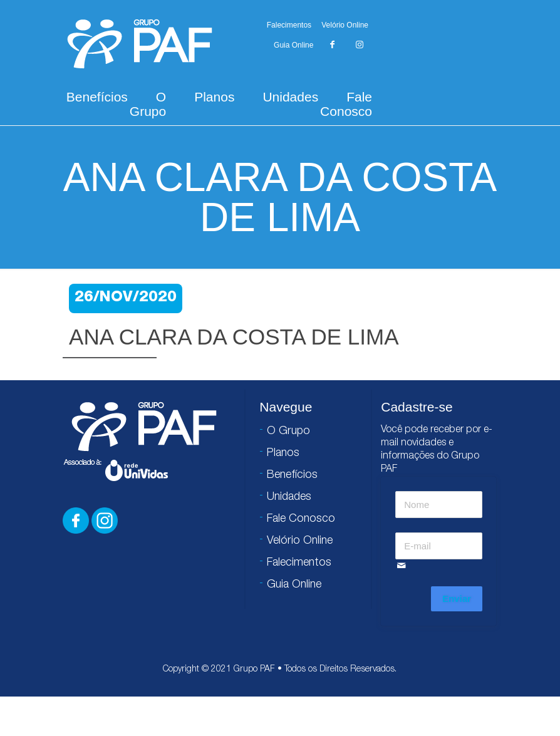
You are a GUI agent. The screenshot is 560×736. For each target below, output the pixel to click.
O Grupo (148, 104)
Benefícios (97, 97)
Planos (214, 97)
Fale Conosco (346, 104)
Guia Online (293, 45)
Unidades (290, 97)
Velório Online (345, 25)
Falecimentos (289, 25)
